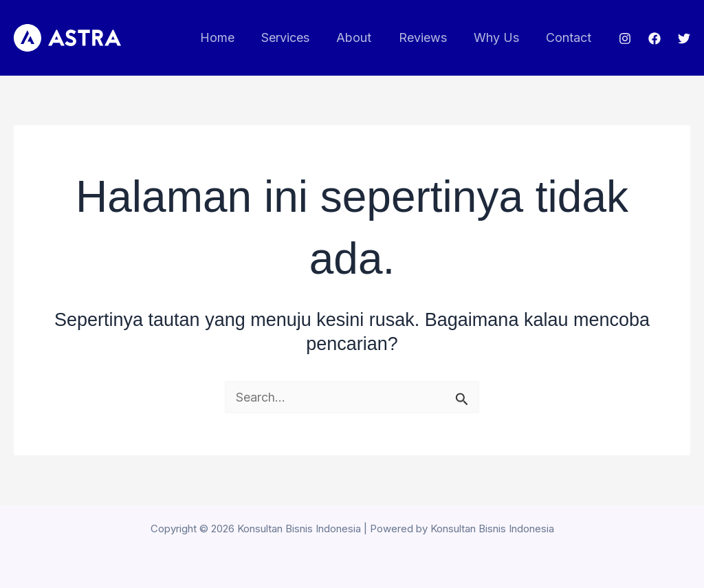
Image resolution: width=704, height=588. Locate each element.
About (362, 37)
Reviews (428, 37)
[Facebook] (654, 39)
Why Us (500, 37)
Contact (570, 37)
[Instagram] (625, 39)
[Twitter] (684, 39)
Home (230, 37)
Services (296, 37)
